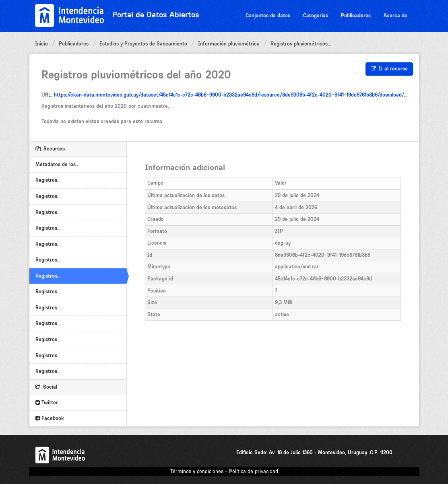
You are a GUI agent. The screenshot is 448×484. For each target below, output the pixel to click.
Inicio (41, 44)
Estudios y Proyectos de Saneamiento (143, 44)
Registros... (48, 180)
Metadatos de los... (57, 164)
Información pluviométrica (229, 44)
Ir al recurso (389, 69)
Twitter (47, 403)
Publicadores (356, 15)
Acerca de (395, 15)
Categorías (316, 15)
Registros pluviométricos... (301, 44)
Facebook (50, 418)
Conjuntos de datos (268, 15)
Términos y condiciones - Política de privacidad (224, 471)
